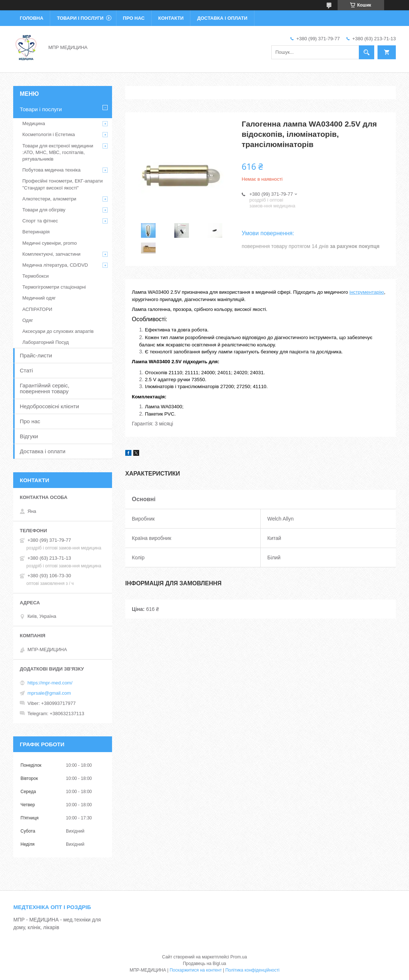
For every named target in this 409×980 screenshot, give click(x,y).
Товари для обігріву (44, 210)
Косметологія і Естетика (49, 134)
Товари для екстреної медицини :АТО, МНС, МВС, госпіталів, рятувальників (58, 152)
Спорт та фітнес (40, 221)
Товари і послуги (80, 18)
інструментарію (367, 292)
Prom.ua (239, 957)
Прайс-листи (36, 355)
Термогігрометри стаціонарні (54, 287)
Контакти (171, 18)
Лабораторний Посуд (46, 342)
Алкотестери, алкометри (49, 199)
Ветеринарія (36, 232)
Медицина (34, 123)
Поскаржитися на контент (196, 970)
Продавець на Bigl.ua (204, 964)
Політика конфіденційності (252, 970)
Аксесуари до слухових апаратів (58, 331)
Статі (26, 370)
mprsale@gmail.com (49, 693)
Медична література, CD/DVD (55, 265)
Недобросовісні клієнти (49, 406)
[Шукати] (367, 52)
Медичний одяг (39, 298)
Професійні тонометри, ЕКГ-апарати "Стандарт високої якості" (62, 184)
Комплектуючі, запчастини (51, 254)
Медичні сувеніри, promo (50, 243)
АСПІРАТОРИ (37, 309)
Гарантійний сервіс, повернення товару (45, 388)
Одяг (28, 320)
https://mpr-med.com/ (50, 683)
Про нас (134, 18)
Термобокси (36, 276)
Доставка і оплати (222, 18)
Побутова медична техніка (51, 170)
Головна (31, 18)
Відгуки (29, 436)
